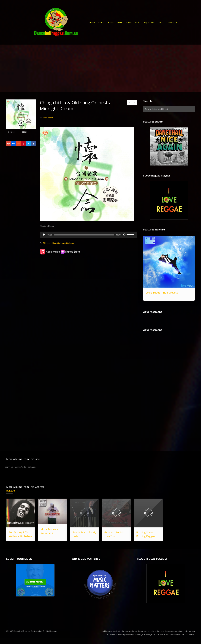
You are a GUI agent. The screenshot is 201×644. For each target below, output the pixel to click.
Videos (129, 23)
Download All (48, 118)
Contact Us (172, 23)
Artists (101, 23)
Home (92, 23)
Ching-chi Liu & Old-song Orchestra (59, 243)
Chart (138, 23)
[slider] (84, 235)
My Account (150, 23)
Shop (161, 23)
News (120, 23)
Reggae (24, 132)
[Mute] (124, 235)
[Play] (44, 235)
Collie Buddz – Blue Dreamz (162, 293)
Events (111, 23)
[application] (88, 235)
